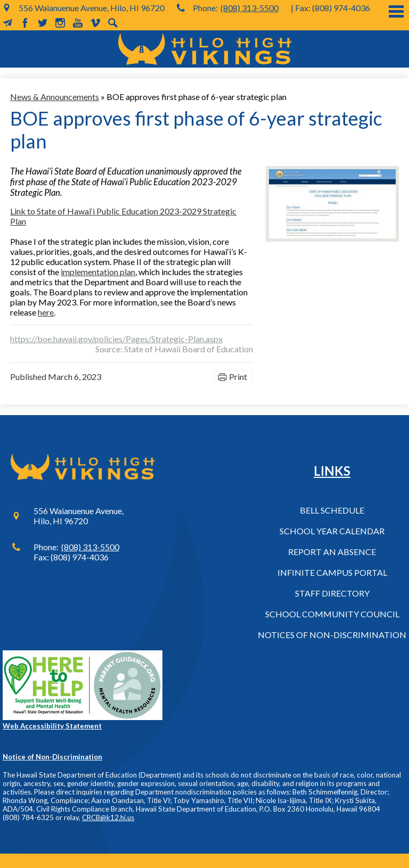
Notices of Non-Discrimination (332, 635)
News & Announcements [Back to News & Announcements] (55, 97)
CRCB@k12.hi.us (108, 817)
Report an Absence (332, 552)
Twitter (43, 23)
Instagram (60, 23)
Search (113, 23)
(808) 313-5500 (250, 8)
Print (238, 377)
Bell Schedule (332, 510)
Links (332, 471)
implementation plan (98, 272)
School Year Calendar (332, 531)
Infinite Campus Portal (332, 572)
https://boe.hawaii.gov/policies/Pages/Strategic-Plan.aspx (116, 339)
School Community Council (332, 614)
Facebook (25, 23)
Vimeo (95, 23)
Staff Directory (332, 593)
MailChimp (7, 23)
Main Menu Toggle (396, 11)
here (46, 312)
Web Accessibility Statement (52, 726)
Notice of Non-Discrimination (52, 757)
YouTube (78, 23)
